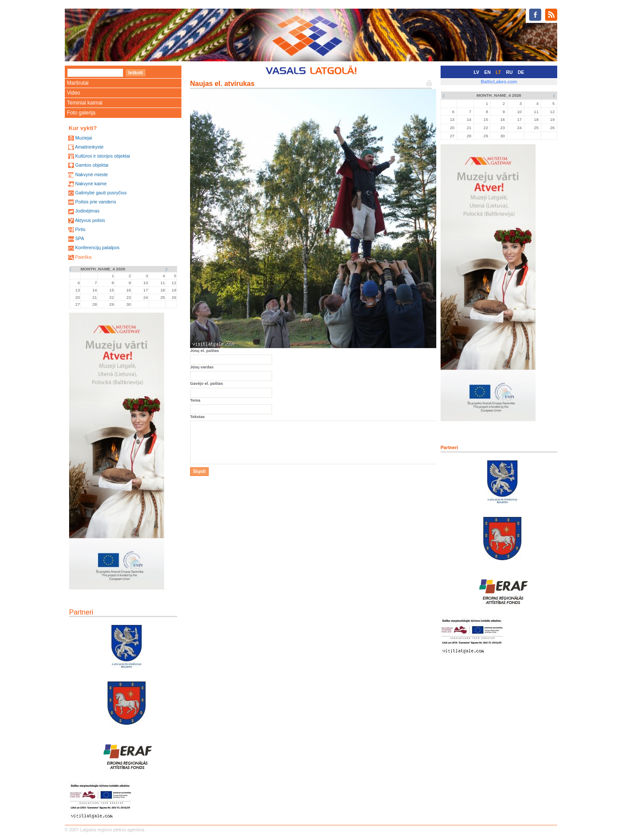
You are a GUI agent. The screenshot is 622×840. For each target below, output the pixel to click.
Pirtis (80, 229)
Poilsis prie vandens (96, 202)
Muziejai (84, 138)
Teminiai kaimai (85, 103)
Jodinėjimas (87, 211)
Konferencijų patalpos (97, 247)
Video (73, 93)
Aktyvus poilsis (90, 220)
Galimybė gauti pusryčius (101, 193)
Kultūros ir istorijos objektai (103, 156)
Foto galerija (81, 113)
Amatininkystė (89, 147)
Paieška (83, 257)
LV (477, 72)
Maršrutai (78, 83)
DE (521, 72)
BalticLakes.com (499, 82)
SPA (80, 238)
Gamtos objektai (92, 165)
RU (509, 72)
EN (487, 72)
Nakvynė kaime (91, 184)
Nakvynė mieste (92, 174)
